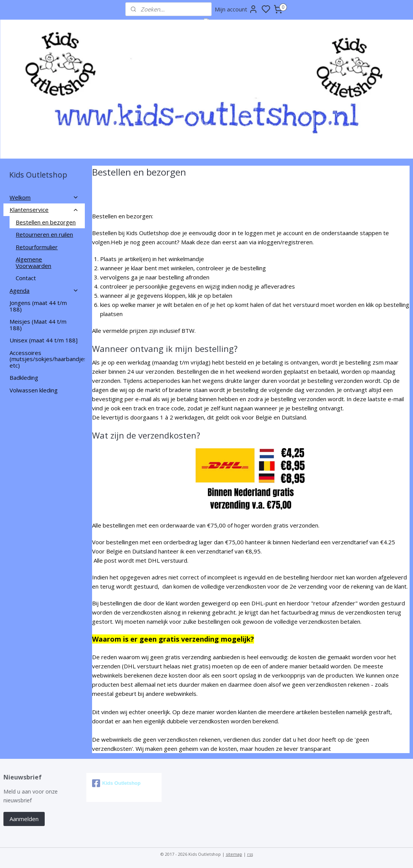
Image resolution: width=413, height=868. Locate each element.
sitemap (234, 854)
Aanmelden (24, 819)
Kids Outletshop (116, 783)
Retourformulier (37, 247)
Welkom (44, 197)
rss (250, 854)
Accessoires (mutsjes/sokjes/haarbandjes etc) (47, 359)
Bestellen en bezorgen (46, 222)
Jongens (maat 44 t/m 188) (38, 306)
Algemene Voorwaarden (33, 262)
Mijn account (236, 9)
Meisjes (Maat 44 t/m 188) (38, 325)
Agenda (44, 290)
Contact (26, 278)
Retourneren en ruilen (44, 234)
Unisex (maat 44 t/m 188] (44, 340)
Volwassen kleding (34, 390)
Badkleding (24, 378)
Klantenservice (44, 210)
